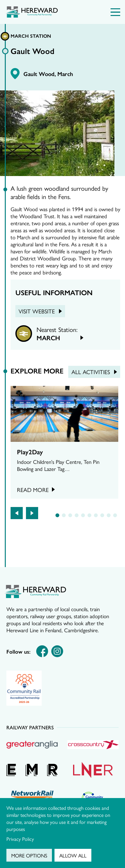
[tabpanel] (64, 442)
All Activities (91, 372)
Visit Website (37, 311)
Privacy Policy (20, 839)
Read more (33, 490)
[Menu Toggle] (115, 12)
